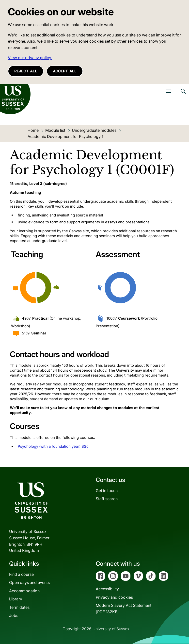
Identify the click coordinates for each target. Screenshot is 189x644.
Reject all (26, 71)
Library (16, 599)
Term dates (19, 607)
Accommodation (24, 591)
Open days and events (29, 582)
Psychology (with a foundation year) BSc (53, 446)
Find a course (21, 574)
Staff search (107, 499)
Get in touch (107, 491)
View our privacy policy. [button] (30, 58)
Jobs (14, 615)
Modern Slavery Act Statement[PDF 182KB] (124, 609)
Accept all (65, 71)
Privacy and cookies (114, 597)
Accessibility (107, 589)
